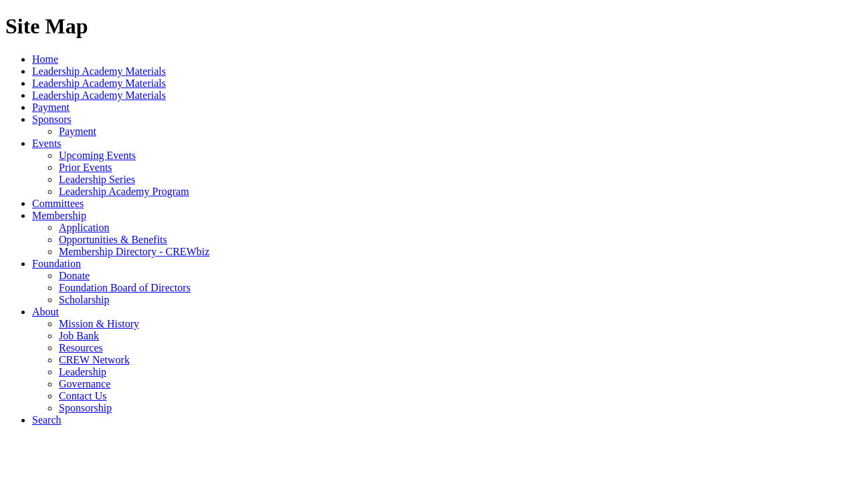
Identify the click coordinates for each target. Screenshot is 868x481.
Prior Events (86, 167)
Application (84, 227)
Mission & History (99, 324)
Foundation (57, 264)
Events (47, 143)
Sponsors (52, 119)
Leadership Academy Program (124, 191)
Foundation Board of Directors (125, 288)
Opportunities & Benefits (113, 239)
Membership (59, 215)
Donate (74, 276)
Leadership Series (97, 179)
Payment (51, 107)
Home (45, 59)
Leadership (83, 372)
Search (47, 420)
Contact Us (83, 396)
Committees (58, 203)
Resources (81, 348)
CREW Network (94, 360)
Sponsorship (85, 408)
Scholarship (84, 300)
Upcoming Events (97, 155)
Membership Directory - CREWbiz (134, 252)
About (45, 312)
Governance (85, 384)
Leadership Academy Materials (99, 71)
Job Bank (79, 336)
